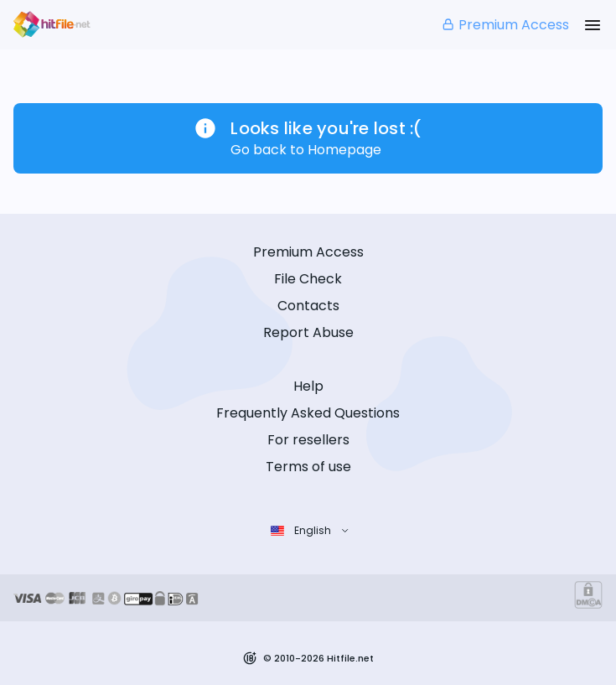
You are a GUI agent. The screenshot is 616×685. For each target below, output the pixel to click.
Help (308, 386)
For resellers (308, 440)
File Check (308, 279)
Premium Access (505, 25)
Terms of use (308, 467)
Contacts (308, 306)
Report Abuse (308, 332)
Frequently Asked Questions (308, 413)
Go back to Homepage (306, 150)
